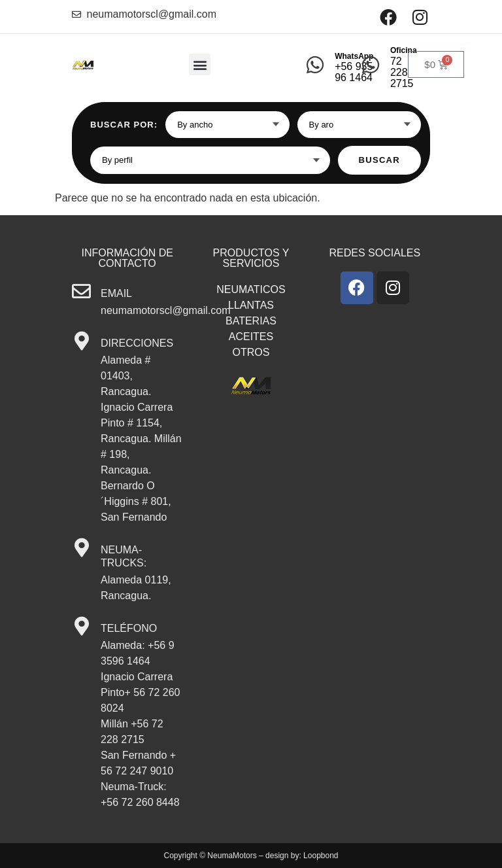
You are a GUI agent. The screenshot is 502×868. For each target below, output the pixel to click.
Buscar (379, 160)
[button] (200, 64)
